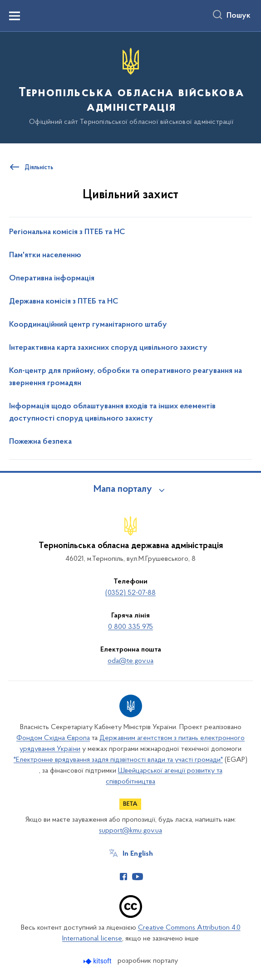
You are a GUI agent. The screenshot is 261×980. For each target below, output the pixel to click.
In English (138, 854)
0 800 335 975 (130, 627)
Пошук (239, 16)
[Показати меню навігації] (15, 16)
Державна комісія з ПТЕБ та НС (64, 302)
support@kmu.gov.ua (130, 831)
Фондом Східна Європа (53, 738)
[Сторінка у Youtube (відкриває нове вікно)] (138, 877)
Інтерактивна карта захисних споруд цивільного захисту (108, 348)
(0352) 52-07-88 (130, 593)
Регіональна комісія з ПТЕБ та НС (67, 232)
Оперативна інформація (52, 279)
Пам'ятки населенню (45, 255)
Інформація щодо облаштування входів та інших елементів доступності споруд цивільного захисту (112, 413)
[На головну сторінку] (130, 87)
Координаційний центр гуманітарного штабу (88, 325)
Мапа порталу (123, 490)
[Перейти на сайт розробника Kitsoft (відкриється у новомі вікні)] (98, 961)
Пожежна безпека (40, 442)
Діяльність (39, 168)
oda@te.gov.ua (130, 661)
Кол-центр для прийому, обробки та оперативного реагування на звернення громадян (126, 377)
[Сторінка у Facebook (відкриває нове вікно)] (123, 877)
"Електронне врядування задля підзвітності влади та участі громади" (118, 760)
